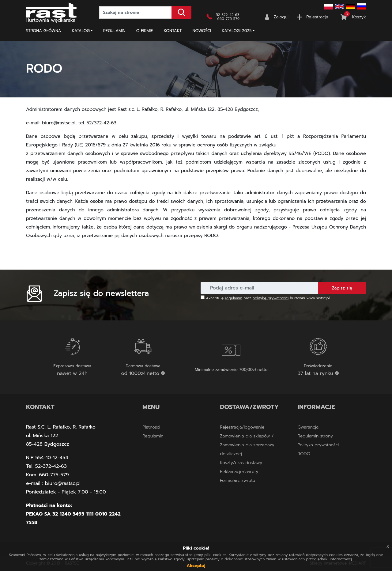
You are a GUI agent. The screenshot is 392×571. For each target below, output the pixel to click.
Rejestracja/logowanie (242, 427)
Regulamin (114, 31)
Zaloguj (281, 17)
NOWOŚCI (202, 31)
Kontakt (173, 31)
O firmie (145, 31)
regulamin (234, 298)
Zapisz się (342, 288)
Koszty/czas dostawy (241, 463)
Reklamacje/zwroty (239, 472)
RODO (304, 454)
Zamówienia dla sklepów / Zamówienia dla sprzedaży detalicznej (247, 445)
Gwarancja (308, 427)
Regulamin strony (315, 436)
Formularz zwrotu (237, 480)
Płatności (151, 427)
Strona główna (44, 31)
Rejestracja (317, 17)
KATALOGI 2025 (237, 31)
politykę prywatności (271, 298)
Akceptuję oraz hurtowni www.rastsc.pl (265, 298)
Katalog (81, 31)
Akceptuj (196, 566)
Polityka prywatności (318, 445)
